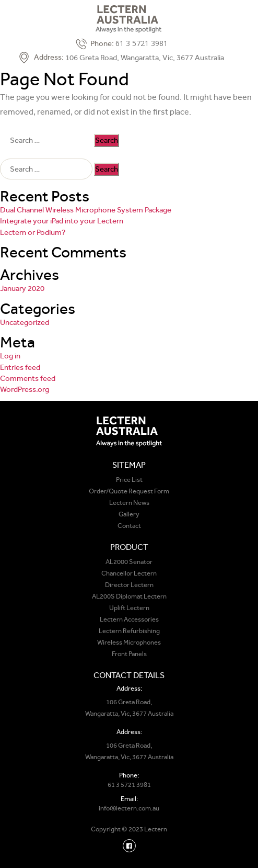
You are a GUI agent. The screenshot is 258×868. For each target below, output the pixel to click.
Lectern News (129, 503)
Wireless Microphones (129, 642)
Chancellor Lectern (129, 573)
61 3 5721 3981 (142, 43)
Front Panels (129, 654)
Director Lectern (129, 585)
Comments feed (28, 378)
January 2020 (22, 288)
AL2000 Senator (129, 562)
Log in (10, 356)
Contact (129, 526)
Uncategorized (25, 322)
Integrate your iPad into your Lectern (62, 221)
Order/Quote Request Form (129, 491)
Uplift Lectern (129, 608)
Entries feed (20, 367)
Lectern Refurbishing (129, 631)
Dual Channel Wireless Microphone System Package (86, 210)
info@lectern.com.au (129, 808)
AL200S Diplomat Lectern (129, 596)
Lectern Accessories (129, 619)
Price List (129, 480)
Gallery (129, 514)
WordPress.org (25, 389)
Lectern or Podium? (33, 232)
